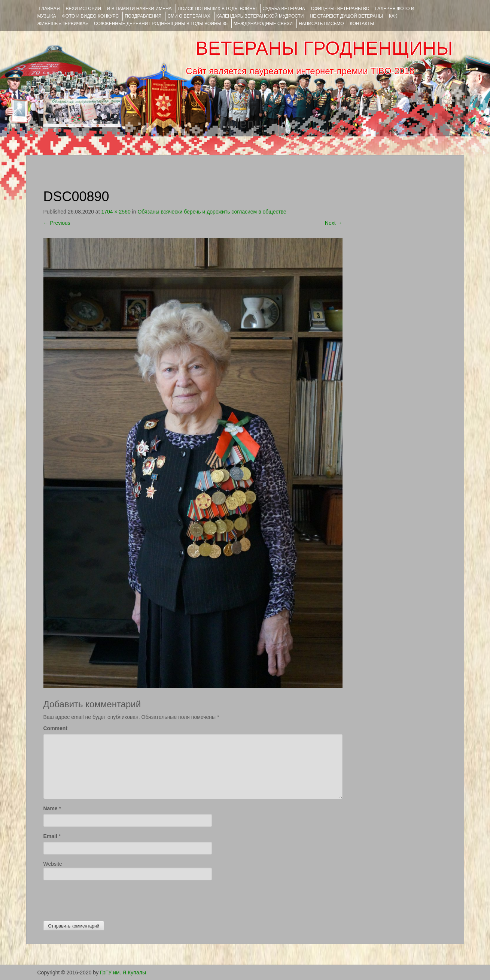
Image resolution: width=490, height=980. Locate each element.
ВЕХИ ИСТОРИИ (83, 9)
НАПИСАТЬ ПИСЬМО (321, 24)
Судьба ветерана (284, 9)
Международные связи (263, 24)
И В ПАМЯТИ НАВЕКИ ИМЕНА (139, 9)
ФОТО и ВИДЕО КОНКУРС (90, 16)
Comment (56, 728)
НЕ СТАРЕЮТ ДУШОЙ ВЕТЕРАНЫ (346, 16)
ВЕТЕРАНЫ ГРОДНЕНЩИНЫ (324, 48)
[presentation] (100, 899)
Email (50, 836)
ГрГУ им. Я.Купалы (123, 973)
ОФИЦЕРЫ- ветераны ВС (340, 9)
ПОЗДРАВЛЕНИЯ (143, 16)
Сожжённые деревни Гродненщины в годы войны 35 (161, 24)
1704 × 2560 (116, 212)
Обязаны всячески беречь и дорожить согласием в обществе (212, 212)
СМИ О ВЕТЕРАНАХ (189, 16)
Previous (57, 223)
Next (334, 223)
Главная (50, 9)
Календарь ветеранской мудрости (260, 16)
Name (51, 808)
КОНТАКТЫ (362, 24)
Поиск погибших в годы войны (217, 9)
